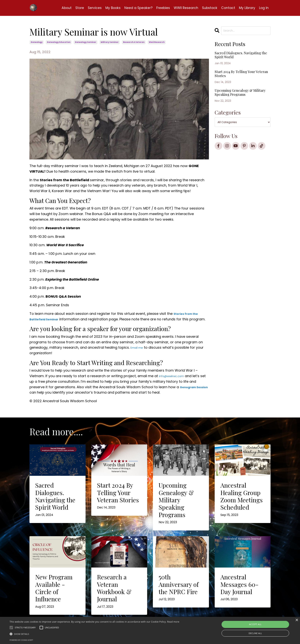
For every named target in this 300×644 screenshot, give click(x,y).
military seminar (110, 42)
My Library (247, 8)
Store (74, 8)
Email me (138, 353)
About (60, 8)
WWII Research (184, 8)
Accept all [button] (255, 624)
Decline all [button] (255, 633)
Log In (264, 8)
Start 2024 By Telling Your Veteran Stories (241, 84)
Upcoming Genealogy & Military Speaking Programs (239, 109)
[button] (94, 634)
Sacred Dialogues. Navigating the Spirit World (236, 60)
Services (89, 8)
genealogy (37, 42)
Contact (227, 8)
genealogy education (59, 42)
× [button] (297, 620)
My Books (108, 8)
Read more (173, 622)
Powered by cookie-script (21, 640)
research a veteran (134, 42)
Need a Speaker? (135, 8)
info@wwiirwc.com (175, 381)
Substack (208, 8)
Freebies (160, 8)
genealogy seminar (86, 42)
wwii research (157, 42)
